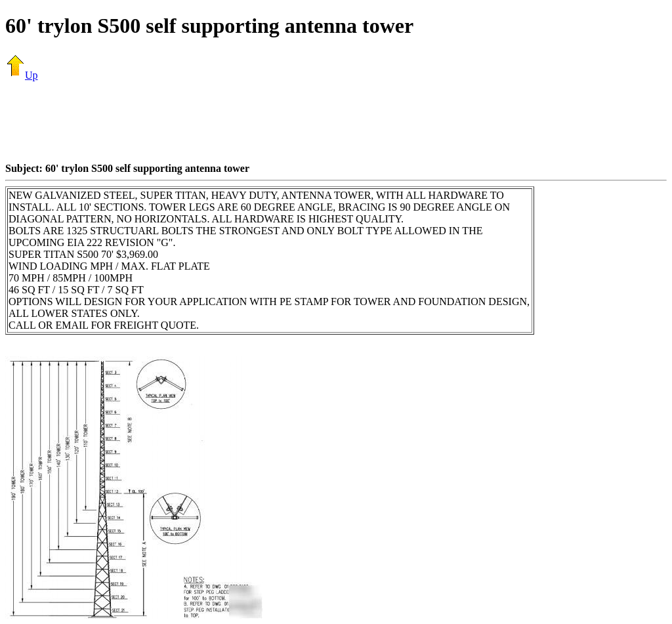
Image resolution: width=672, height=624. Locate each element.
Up (22, 75)
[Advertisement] (336, 121)
